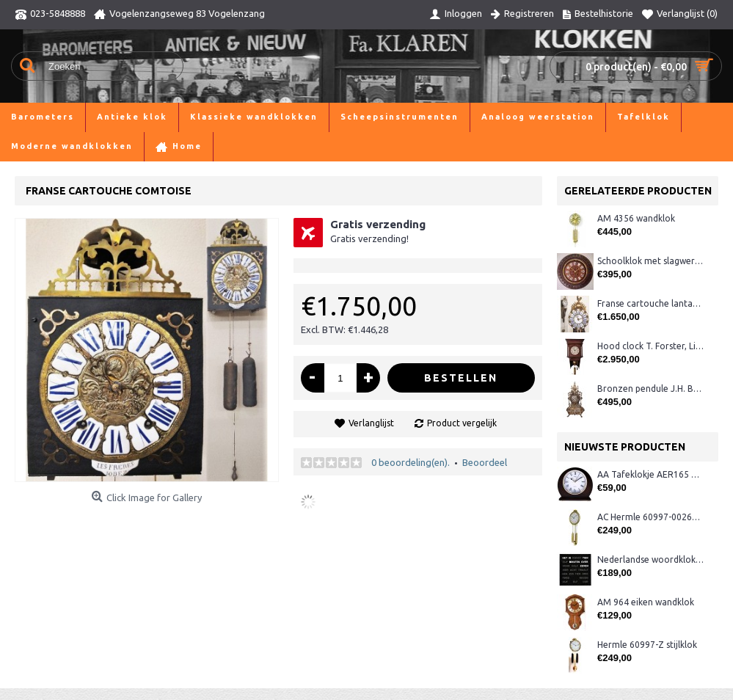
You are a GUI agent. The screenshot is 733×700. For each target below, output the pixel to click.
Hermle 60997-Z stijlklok (647, 645)
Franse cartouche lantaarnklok (650, 303)
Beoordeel (485, 462)
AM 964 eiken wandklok (646, 602)
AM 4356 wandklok (636, 218)
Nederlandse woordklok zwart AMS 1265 (650, 559)
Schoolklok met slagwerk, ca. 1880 (650, 261)
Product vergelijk (462, 423)
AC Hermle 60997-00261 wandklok (650, 517)
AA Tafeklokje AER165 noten (650, 474)
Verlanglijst (371, 423)
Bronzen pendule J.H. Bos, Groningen (650, 389)
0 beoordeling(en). (411, 462)
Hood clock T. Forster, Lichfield (650, 346)
